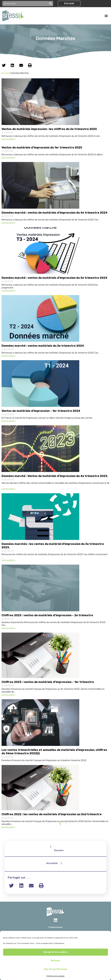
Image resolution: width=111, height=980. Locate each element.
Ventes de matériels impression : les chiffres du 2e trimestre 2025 (49, 129)
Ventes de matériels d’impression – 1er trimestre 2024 (41, 411)
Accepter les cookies (56, 952)
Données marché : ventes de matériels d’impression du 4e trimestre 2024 (54, 213)
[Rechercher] (51, 4)
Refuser (56, 961)
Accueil (5, 73)
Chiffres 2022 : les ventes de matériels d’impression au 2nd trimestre (52, 814)
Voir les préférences (56, 969)
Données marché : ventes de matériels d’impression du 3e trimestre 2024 (54, 278)
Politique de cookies (56, 976)
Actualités (52, 863)
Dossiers (59, 850)
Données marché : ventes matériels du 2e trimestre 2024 (43, 346)
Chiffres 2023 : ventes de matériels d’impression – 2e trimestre (47, 615)
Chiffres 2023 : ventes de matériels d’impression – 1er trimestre (48, 682)
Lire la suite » (9, 139)
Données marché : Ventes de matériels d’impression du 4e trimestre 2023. (55, 476)
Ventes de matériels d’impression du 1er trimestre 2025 (42, 148)
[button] (69, 4)
